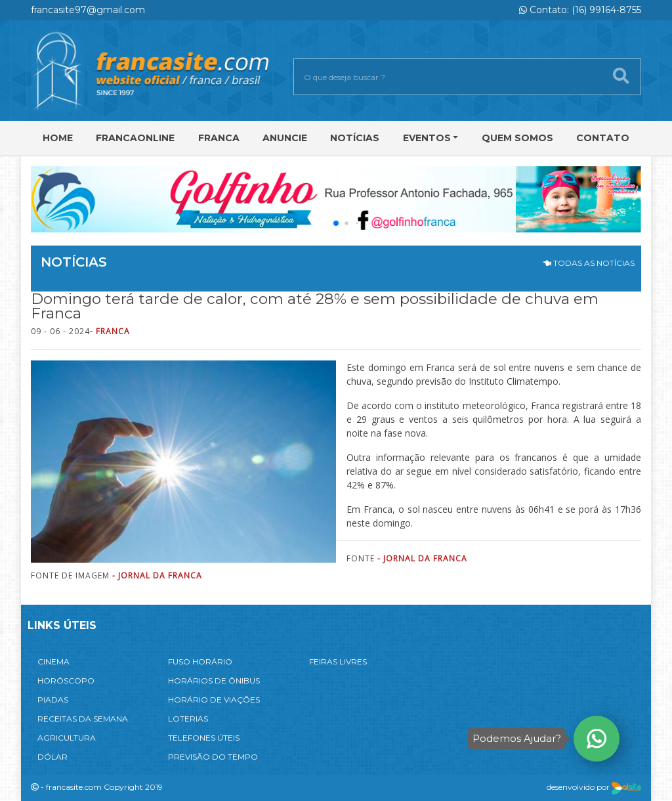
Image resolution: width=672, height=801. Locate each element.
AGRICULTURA (67, 738)
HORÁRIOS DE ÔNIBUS (214, 681)
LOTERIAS (188, 719)
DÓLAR (52, 757)
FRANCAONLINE (135, 138)
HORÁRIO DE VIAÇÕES (214, 700)
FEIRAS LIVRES (338, 661)
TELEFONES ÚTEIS (204, 738)
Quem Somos (517, 138)
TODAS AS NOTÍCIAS (589, 263)
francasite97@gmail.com (88, 10)
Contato (603, 138)
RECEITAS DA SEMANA (83, 719)
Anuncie (285, 138)
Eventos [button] (427, 138)
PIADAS (53, 700)
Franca (219, 138)
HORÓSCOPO (66, 681)
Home (58, 138)
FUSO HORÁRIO (200, 661)
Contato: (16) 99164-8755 (580, 10)
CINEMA (53, 661)
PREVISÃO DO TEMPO (213, 757)
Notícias (355, 138)
